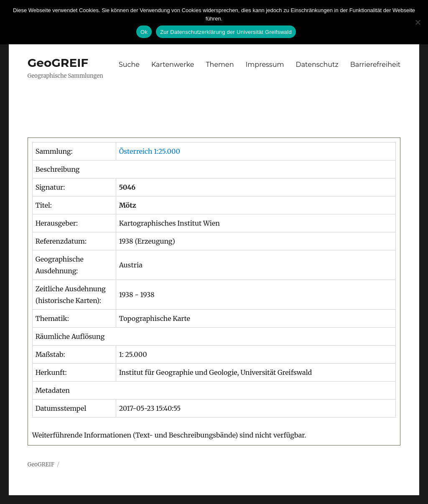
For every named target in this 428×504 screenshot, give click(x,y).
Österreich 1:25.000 (150, 151)
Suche (129, 65)
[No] (418, 22)
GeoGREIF (58, 63)
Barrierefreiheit (376, 65)
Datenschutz (317, 65)
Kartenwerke (173, 65)
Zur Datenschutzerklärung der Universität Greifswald (226, 32)
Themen (220, 65)
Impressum (265, 65)
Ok (144, 32)
